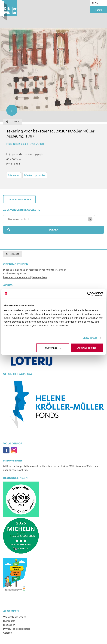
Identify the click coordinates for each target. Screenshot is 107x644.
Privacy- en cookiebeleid (17, 629)
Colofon (8, 632)
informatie (10, 109)
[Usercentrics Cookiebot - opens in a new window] (90, 294)
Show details (90, 338)
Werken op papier (35, 175)
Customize (53, 348)
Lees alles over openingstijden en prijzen (25, 277)
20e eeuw (14, 175)
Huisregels (9, 621)
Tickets (98, 9)
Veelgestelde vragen (15, 617)
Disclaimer (9, 625)
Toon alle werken (19, 199)
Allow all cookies (87, 348)
